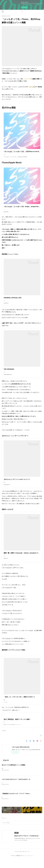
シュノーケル (28, 79)
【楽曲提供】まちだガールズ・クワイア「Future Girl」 (17, 803)
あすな (31, 87)
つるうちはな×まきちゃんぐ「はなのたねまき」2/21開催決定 (19, 788)
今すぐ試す (24, 7)
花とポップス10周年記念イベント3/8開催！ (14, 774)
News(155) (4, 740)
